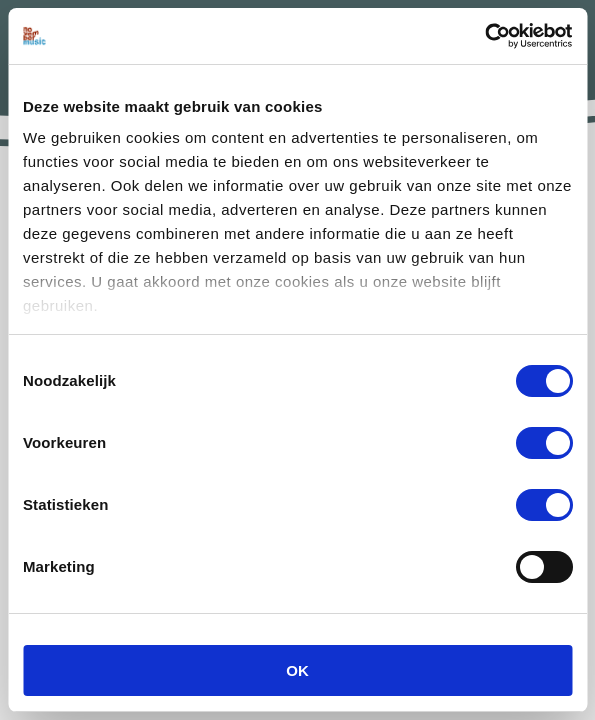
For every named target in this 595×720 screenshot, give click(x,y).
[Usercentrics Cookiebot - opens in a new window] (484, 36)
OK (297, 670)
